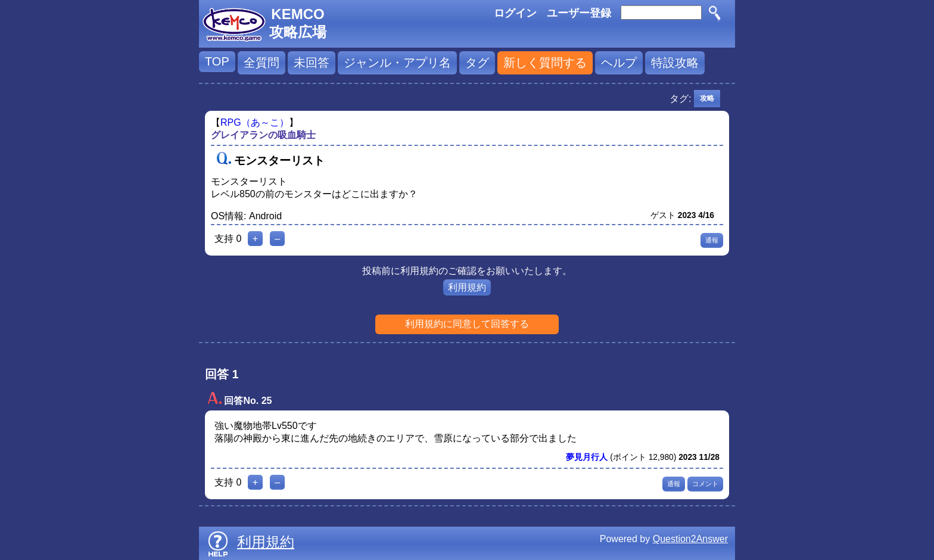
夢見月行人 (587, 457)
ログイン (515, 13)
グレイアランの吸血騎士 (263, 135)
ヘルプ (619, 63)
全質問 (261, 63)
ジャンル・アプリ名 (397, 63)
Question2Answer (690, 539)
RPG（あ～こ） (255, 122)
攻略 (707, 98)
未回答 (312, 63)
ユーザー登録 (579, 13)
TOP (217, 61)
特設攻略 (675, 63)
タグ (477, 63)
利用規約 (467, 287)
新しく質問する (545, 63)
